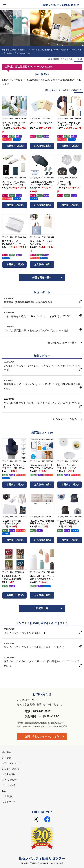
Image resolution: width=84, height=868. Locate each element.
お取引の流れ (9, 774)
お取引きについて (11, 769)
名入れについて (10, 780)
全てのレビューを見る (65, 419)
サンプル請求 (9, 785)
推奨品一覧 (42, 608)
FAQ (4, 791)
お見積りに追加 (15, 146)
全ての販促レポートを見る (62, 343)
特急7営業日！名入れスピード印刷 (65, 59)
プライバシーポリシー (13, 763)
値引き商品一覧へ (42, 277)
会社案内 (7, 752)
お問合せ (7, 758)
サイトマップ (9, 802)
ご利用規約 (8, 796)
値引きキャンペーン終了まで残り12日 (63, 90)
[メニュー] (5, 5)
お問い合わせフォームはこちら (42, 736)
